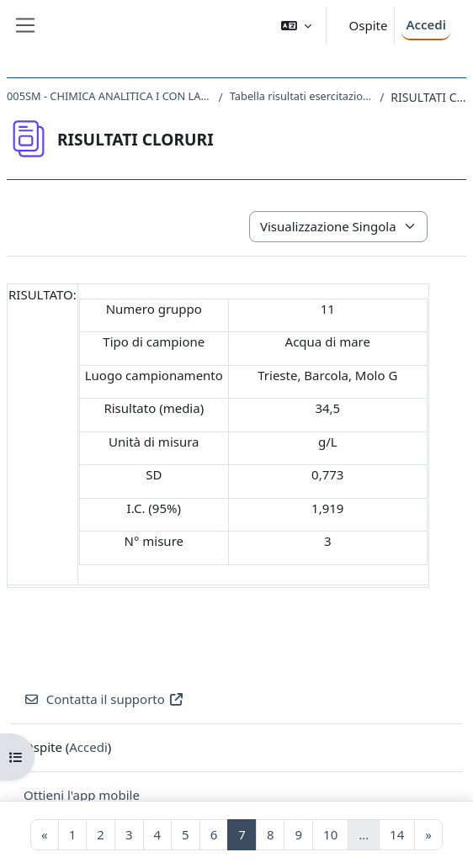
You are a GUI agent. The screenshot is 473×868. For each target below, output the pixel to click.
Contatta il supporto (104, 699)
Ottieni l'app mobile (82, 795)
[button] (296, 26)
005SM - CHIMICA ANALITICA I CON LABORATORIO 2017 (109, 96)
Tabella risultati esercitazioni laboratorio (301, 96)
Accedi (426, 24)
